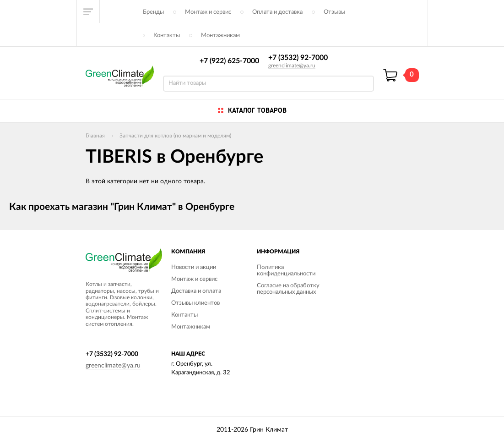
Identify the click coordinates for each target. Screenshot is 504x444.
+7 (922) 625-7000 (229, 61)
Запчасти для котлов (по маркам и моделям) (175, 136)
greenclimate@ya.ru (292, 66)
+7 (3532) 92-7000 (298, 58)
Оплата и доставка (277, 12)
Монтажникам (220, 36)
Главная (95, 136)
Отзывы (334, 12)
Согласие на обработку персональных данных (288, 289)
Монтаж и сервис (208, 12)
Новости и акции (194, 267)
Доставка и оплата (196, 291)
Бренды (153, 12)
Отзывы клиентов (195, 303)
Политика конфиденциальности (286, 271)
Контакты (167, 36)
